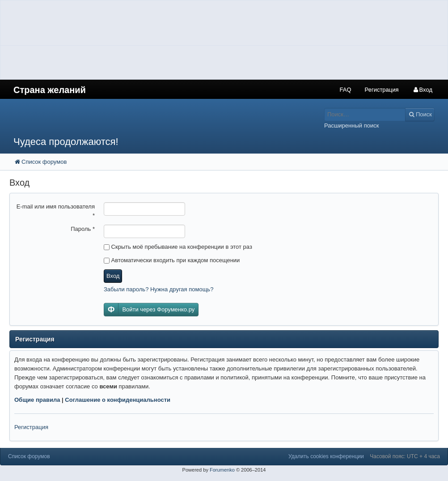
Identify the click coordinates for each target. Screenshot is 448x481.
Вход (113, 276)
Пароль (83, 229)
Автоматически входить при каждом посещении (172, 260)
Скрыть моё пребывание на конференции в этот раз (178, 247)
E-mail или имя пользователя (56, 211)
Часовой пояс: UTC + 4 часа (405, 456)
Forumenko (222, 470)
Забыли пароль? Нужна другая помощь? (158, 289)
